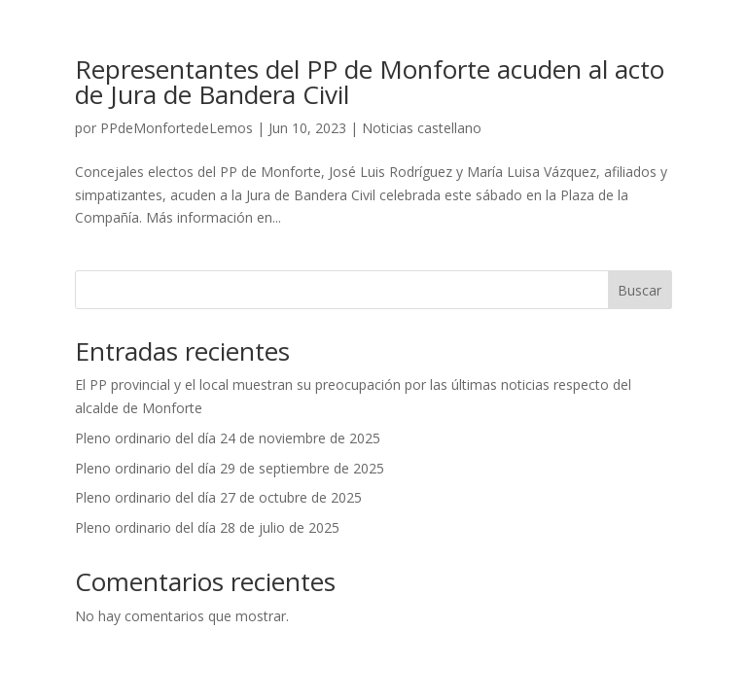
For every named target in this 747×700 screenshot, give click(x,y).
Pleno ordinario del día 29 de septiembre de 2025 (230, 468)
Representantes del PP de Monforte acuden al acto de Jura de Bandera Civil (370, 82)
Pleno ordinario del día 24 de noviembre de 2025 (228, 438)
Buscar (640, 290)
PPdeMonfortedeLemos (177, 128)
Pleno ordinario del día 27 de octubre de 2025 (218, 497)
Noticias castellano (422, 128)
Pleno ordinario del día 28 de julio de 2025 (207, 527)
